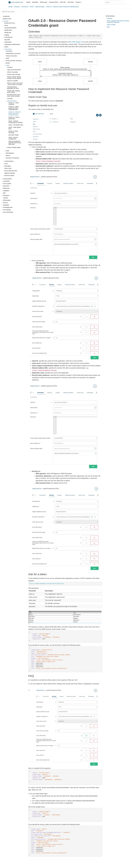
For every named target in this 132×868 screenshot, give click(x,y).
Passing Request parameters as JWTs (13, 88)
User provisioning (8, 212)
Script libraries (8, 37)
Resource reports (9, 175)
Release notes (7, 19)
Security (5, 203)
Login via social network (14, 70)
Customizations (7, 179)
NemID (8, 63)
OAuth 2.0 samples (13, 81)
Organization (8, 42)
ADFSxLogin (43, 2)
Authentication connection (13, 53)
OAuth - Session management (13, 138)
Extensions (6, 186)
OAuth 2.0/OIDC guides (14, 147)
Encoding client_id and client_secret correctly (14, 95)
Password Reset (54, 2)
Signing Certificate (10, 173)
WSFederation (10, 153)
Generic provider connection (14, 61)
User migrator (7, 210)
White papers (7, 200)
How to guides (7, 184)
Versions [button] (79, 2)
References (6, 188)
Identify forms (8, 30)
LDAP (7, 58)
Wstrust (8, 156)
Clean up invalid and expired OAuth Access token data (15, 143)
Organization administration (12, 44)
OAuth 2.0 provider (13, 72)
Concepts (17, 7)
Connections (25, 7)
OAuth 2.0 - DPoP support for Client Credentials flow (14, 108)
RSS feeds (71, 2)
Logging (7, 35)
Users (6, 164)
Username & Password (12, 158)
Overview (10, 67)
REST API (63, 2)
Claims (6, 47)
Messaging (7, 166)
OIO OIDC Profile (13, 135)
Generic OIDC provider (14, 74)
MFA (4, 193)
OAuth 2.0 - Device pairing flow (14, 118)
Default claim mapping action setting (13, 91)
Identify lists (8, 33)
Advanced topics (40, 7)
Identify (28, 2)
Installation (6, 191)
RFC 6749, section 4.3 (76, 42)
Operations (6, 195)
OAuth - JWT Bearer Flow (16, 125)
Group (6, 25)
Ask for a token (111, 25)
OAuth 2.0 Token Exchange (13, 132)
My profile (7, 40)
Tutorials (5, 198)
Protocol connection (11, 56)
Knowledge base (8, 207)
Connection (9, 51)
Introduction (6, 16)
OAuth (32, 7)
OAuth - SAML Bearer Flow (15, 128)
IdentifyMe (35, 2)
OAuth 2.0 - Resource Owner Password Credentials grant (63, 7)
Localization (6, 181)
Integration (6, 205)
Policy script (8, 168)
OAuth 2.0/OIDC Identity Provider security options (14, 78)
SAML (7, 151)
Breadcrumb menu (10, 23)
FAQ (108, 27)
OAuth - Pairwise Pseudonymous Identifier (16, 122)
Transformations (9, 161)
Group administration (10, 28)
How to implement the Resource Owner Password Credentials (118, 22)
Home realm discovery (11, 171)
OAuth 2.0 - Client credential (14, 103)
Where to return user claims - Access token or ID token (15, 84)
